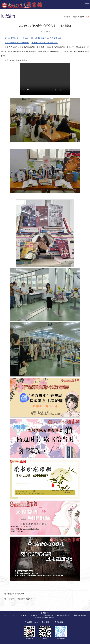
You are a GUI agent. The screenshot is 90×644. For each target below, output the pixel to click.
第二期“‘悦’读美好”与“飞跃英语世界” (47, 38)
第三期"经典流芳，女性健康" (17, 43)
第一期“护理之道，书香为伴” (17, 38)
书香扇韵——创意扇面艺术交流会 (17, 599)
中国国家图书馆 (80, 615)
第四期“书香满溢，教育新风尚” (45, 43)
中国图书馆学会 (63, 615)
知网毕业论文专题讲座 (12, 594)
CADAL (24, 615)
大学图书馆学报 (47, 615)
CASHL (34, 615)
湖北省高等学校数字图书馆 (45, 618)
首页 (74, 17)
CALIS (7, 615)
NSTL (15, 615)
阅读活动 (81, 17)
